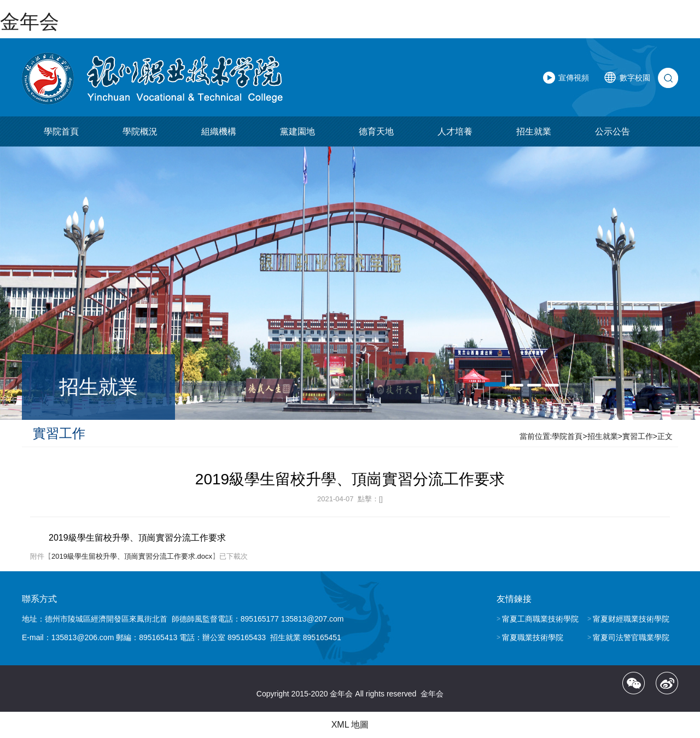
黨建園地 (297, 131)
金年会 (30, 22)
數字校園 (635, 78)
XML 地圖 (350, 725)
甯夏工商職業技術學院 (540, 619)
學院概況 (140, 131)
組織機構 (219, 131)
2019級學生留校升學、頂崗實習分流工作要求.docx (132, 556)
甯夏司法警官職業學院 (631, 637)
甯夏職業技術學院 (533, 637)
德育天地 (376, 131)
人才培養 (455, 131)
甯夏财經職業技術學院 (631, 619)
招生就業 (534, 131)
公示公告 (612, 131)
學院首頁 (61, 131)
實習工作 (638, 436)
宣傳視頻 (574, 78)
